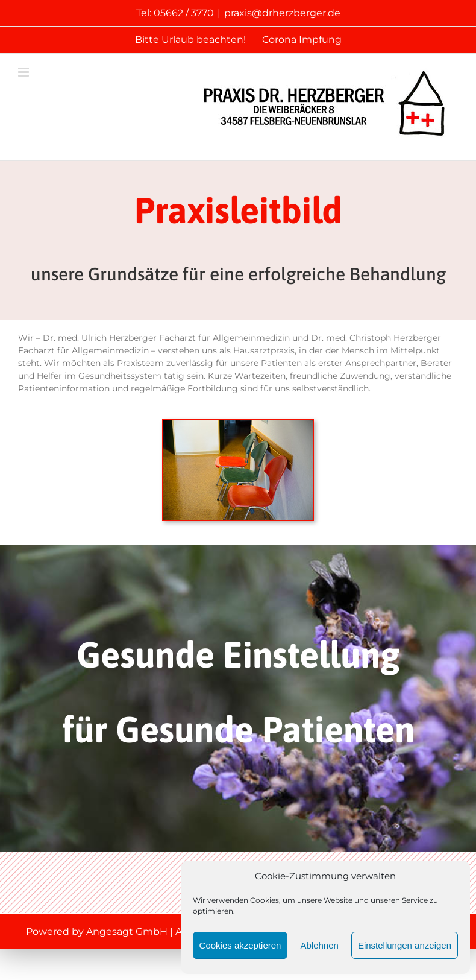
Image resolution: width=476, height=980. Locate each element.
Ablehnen (319, 945)
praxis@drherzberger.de (282, 13)
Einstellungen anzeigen (405, 945)
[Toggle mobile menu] (24, 72)
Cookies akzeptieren (240, 945)
